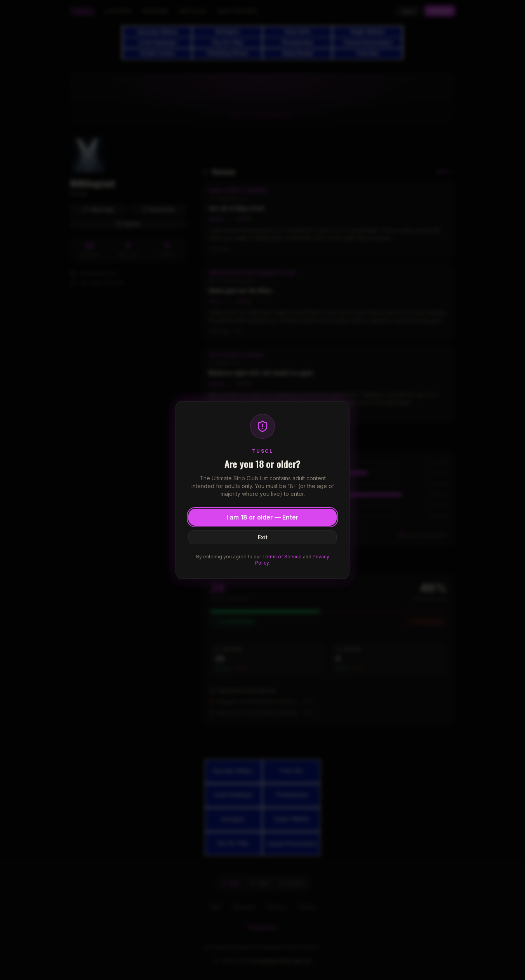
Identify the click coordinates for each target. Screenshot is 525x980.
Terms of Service (282, 557)
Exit (263, 537)
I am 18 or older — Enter (262, 517)
